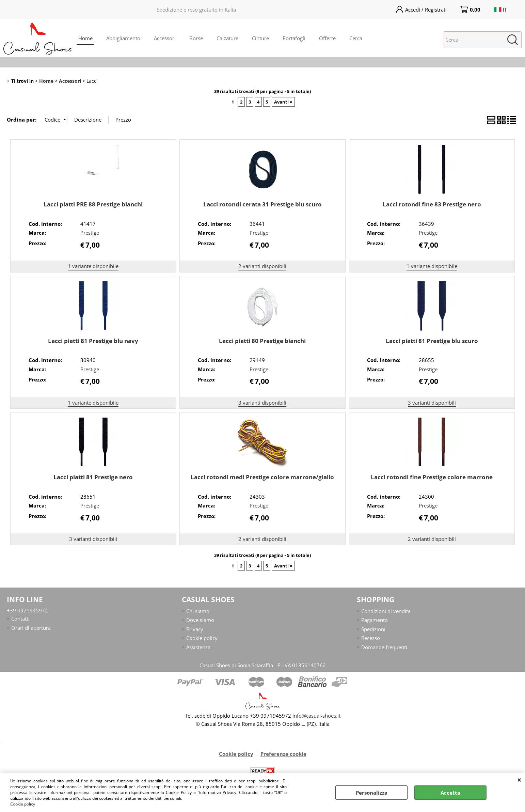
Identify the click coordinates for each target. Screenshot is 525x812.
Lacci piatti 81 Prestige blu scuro (432, 341)
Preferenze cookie (283, 754)
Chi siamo (198, 611)
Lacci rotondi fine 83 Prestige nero (432, 204)
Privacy (195, 629)
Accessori (165, 38)
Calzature (227, 38)
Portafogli (294, 38)
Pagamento (375, 620)
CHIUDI (519, 780)
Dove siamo (200, 620)
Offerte (327, 38)
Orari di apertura (31, 628)
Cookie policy (23, 804)
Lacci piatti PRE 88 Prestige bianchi (93, 204)
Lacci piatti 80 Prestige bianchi (262, 341)
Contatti (20, 619)
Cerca (356, 38)
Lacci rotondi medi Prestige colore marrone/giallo (262, 477)
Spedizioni (373, 629)
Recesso (371, 638)
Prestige (90, 233)
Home (85, 38)
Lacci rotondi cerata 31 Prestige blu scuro (262, 204)
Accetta (450, 793)
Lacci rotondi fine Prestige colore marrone (432, 477)
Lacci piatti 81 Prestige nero (93, 477)
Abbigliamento (123, 38)
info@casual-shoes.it (316, 716)
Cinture (260, 38)
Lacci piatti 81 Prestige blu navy (93, 341)
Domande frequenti (384, 647)
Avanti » (283, 102)
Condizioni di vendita (386, 611)
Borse (196, 38)
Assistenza (198, 647)
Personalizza (372, 793)
